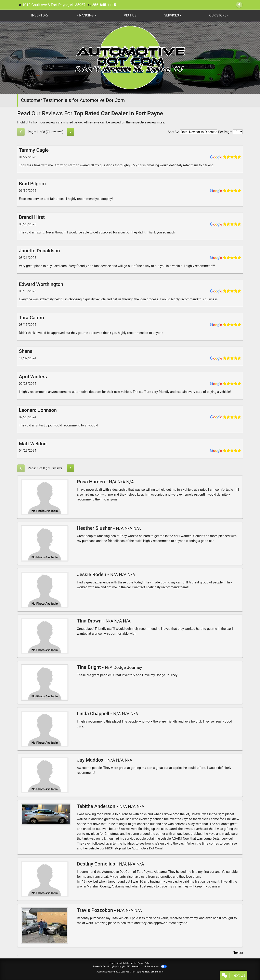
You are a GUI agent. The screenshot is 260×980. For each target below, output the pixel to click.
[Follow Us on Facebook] (239, 5)
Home (112, 963)
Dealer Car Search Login (104, 966)
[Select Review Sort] (199, 132)
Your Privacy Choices (154, 966)
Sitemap (135, 966)
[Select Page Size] (238, 132)
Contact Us (131, 963)
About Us (121, 963)
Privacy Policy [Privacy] (144, 963)
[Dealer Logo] (130, 57)
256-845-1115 (104, 5)
